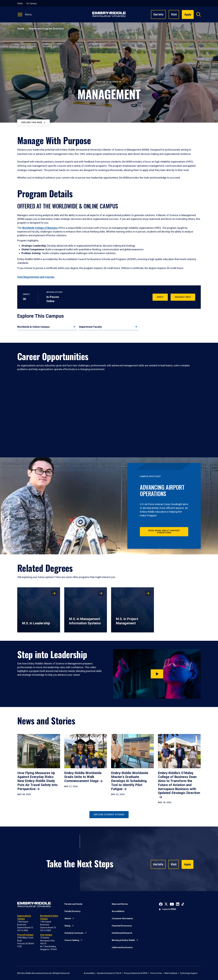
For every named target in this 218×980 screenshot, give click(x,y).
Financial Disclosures (122, 926)
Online (20, 3)
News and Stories (120, 904)
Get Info (158, 14)
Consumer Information (122, 918)
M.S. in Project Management (127, 621)
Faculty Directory (72, 911)
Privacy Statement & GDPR (136, 973)
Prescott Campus (25, 935)
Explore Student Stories (109, 815)
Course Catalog (72, 940)
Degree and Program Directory (46, 28)
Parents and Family (73, 904)
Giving (67, 926)
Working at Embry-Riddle (123, 940)
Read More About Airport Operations (164, 532)
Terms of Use (156, 973)
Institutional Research (122, 933)
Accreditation (118, 911)
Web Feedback (171, 973)
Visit (174, 14)
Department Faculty (90, 327)
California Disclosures (122, 947)
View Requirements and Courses (36, 277)
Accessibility (89, 973)
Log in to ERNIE (169, 909)
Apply (160, 297)
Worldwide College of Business (40, 228)
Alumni (68, 918)
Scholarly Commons (74, 933)
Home (21, 28)
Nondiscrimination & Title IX (109, 973)
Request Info (183, 297)
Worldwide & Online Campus (33, 327)
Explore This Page (32, 122)
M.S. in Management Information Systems (85, 621)
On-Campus (32, 3)
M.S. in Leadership (36, 623)
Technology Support (189, 973)
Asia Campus (46, 935)
